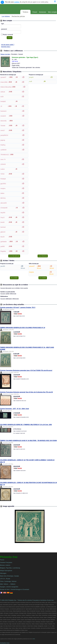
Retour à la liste (5, 54)
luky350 (3, 213)
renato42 (3, 116)
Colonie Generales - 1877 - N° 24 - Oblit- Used (14, 409)
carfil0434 (3, 150)
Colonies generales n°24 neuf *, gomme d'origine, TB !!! (18, 308)
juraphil (31, 77)
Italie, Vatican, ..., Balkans (8, 584)
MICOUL (3, 198)
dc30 (2, 97)
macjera (3, 188)
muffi (31, 81)
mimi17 (3, 130)
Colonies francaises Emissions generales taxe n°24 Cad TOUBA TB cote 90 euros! (26, 370)
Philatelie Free (23, 7)
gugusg (3, 140)
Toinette (3, 126)
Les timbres (6, 16)
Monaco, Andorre (5, 565)
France (2, 560)
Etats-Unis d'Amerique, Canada (9, 576)
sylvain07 (3, 77)
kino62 (3, 222)
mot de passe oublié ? (8, 45)
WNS (34, 639)
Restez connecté (8, 35)
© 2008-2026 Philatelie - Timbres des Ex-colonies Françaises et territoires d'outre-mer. (27, 600)
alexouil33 (4, 203)
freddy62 (3, 101)
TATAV (3, 174)
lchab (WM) (4, 82)
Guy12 (3, 217)
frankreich (4, 111)
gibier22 (3, 232)
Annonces (43, 12)
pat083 (3, 246)
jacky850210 (4, 135)
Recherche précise (18, 16)
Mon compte (52, 12)
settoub (3, 92)
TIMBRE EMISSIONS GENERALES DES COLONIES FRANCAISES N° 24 (23, 328)
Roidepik (3, 179)
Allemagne (3, 573)
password (4, 29)
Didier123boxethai (6, 87)
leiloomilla (4, 121)
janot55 (3, 266)
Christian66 (4, 208)
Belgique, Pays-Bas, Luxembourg (10, 568)
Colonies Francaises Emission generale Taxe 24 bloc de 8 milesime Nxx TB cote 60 (26, 392)
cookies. (17, 2)
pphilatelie (4, 242)
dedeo (2, 193)
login (3, 24)
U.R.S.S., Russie (5, 579)
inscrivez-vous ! (6, 47)
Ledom (3, 169)
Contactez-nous (5, 643)
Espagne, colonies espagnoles (9, 587)
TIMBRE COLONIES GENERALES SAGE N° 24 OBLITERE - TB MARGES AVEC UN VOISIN (28, 441)
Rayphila (3, 251)
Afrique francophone (6, 571)
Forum (35, 12)
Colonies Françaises (6, 563)
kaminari (3, 227)
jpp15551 (3, 184)
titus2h (3, 237)
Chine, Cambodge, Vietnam (8, 581)
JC (1, 106)
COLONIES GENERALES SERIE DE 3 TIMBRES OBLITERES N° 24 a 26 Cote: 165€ (26, 425)
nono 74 (3, 159)
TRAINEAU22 (5, 155)
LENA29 (3, 164)
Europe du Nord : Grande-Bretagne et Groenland (15, 589)
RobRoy (3, 145)
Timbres (25, 12)
